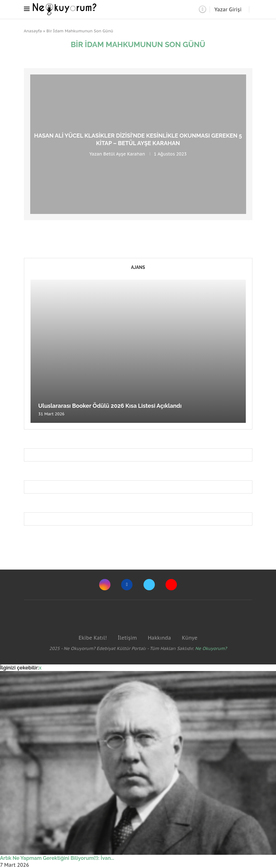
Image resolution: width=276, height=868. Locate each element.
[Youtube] (171, 585)
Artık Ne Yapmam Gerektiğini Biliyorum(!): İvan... (57, 858)
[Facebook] (127, 585)
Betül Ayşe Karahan (124, 154)
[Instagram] (105, 585)
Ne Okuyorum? (211, 648)
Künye (190, 638)
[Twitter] (149, 585)
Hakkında (160, 638)
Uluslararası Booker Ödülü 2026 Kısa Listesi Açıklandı (110, 406)
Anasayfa (33, 31)
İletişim (127, 638)
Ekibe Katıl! (93, 638)
